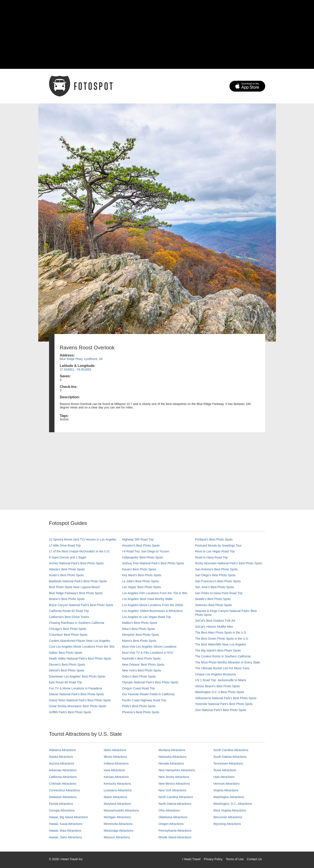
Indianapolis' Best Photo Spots (143, 557)
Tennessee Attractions (228, 763)
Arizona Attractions (62, 763)
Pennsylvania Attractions (175, 831)
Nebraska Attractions (173, 757)
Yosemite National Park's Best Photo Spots (224, 704)
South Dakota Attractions (230, 757)
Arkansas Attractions (63, 770)
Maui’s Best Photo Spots (139, 629)
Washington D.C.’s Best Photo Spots (220, 692)
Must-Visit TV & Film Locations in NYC (148, 653)
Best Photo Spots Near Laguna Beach (75, 587)
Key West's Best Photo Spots (142, 575)
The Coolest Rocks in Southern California (223, 656)
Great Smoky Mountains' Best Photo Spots (78, 706)
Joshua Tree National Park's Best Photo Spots (153, 563)
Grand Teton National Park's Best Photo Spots (80, 700)
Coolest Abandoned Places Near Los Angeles (80, 641)
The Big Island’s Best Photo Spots (218, 650)
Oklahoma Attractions (173, 817)
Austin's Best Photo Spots (66, 575)
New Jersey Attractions (174, 777)
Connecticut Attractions (65, 790)
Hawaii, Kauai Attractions (66, 824)
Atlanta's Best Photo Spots (67, 569)
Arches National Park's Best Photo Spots (76, 563)
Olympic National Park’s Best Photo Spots (150, 682)
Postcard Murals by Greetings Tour (218, 545)
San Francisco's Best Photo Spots (218, 581)
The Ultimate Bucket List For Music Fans (222, 668)
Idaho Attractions (115, 750)
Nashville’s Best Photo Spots (141, 658)
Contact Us (254, 859)
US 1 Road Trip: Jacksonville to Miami (221, 680)
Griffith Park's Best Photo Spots (70, 712)
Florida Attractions (61, 804)
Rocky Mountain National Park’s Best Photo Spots (229, 563)
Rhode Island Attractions (175, 837)
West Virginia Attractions (230, 810)
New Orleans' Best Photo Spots (143, 665)
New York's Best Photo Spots (142, 670)
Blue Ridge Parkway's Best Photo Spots (76, 593)
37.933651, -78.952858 (76, 369)
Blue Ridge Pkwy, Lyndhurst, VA (81, 359)
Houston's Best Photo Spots (141, 545)
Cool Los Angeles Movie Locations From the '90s (82, 647)
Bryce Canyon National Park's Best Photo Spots (81, 605)
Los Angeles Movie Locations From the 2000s (153, 605)
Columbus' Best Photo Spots (68, 635)
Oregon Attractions (171, 824)
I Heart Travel (191, 859)
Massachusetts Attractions (121, 810)
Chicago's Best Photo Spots (68, 629)
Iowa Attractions (114, 770)
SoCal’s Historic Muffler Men (214, 627)
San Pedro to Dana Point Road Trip (219, 593)
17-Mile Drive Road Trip (65, 545)
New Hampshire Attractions (177, 770)
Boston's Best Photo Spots (67, 599)
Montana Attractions (172, 750)
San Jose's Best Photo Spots (215, 587)
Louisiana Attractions (118, 790)
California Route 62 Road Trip (69, 611)
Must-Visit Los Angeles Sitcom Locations (149, 647)
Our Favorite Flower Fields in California (148, 694)
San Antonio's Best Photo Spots (216, 569)
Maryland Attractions (117, 804)
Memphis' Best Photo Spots (141, 635)
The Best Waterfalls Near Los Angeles (221, 644)
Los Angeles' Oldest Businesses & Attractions (152, 611)
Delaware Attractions (63, 797)
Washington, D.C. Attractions (233, 804)
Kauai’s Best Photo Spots (139, 569)
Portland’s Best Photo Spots (214, 539)
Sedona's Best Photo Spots (214, 605)
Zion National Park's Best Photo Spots (221, 710)
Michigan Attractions (117, 817)
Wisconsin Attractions (228, 817)
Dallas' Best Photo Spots (66, 653)
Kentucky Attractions (117, 784)
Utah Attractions (224, 777)
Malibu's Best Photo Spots (140, 623)
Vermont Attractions (226, 784)
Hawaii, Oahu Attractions (66, 837)
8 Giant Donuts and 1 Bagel (68, 557)
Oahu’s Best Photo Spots (139, 676)
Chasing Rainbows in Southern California (77, 623)
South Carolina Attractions (231, 750)
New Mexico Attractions (174, 784)
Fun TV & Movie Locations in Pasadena (76, 688)
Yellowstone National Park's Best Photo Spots (226, 698)
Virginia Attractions (226, 790)
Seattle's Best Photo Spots (213, 599)
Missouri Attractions (117, 837)
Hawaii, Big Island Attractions (69, 817)
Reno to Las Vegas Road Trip (215, 551)
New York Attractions (172, 790)
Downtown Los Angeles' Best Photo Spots (77, 676)
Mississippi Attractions (119, 831)
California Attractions (63, 777)
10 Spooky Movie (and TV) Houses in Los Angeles (83, 539)
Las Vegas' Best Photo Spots (142, 587)
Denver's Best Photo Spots (67, 665)
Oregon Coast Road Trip (139, 688)
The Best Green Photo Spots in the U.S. (222, 639)
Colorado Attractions (63, 784)
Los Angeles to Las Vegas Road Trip (147, 617)
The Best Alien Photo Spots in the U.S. (221, 632)
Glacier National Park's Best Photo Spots (77, 694)
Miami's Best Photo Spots (139, 641)
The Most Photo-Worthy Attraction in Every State (228, 662)
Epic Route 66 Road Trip (66, 682)
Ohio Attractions (169, 810)
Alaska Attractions (61, 757)
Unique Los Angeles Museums (216, 674)
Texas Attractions (225, 770)
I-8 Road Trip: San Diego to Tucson (146, 551)
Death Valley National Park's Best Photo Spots (80, 658)
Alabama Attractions (63, 750)
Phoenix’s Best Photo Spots (141, 712)
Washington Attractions (229, 797)
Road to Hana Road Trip (211, 557)
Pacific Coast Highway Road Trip (144, 700)
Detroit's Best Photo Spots (67, 670)
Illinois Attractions (115, 757)
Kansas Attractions (116, 777)
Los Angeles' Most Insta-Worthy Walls (147, 599)
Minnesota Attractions (118, 824)
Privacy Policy (213, 859)
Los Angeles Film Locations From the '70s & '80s (155, 593)
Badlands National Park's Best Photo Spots (78, 581)
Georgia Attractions (62, 810)
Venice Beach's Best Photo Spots (218, 686)
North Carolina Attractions (176, 797)
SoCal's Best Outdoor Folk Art (215, 621)
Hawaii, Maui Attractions (65, 831)
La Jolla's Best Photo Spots (140, 581)
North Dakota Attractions (175, 804)
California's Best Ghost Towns (69, 617)
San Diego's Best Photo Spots (215, 575)
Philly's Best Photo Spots (139, 706)
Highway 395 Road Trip (138, 539)
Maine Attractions (115, 797)
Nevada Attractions (171, 763)
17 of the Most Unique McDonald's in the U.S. (80, 551)
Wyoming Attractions (227, 824)
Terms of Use (235, 859)
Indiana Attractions (116, 763)
